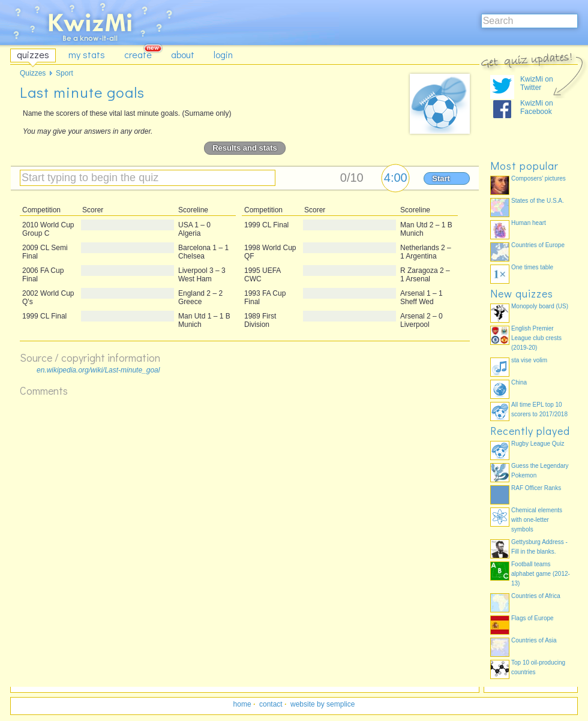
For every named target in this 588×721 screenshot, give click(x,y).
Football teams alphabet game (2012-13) (541, 574)
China (519, 382)
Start (441, 178)
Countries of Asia (534, 640)
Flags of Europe (532, 618)
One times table (532, 267)
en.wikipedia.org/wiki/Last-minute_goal (98, 370)
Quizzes (33, 73)
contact (271, 704)
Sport (64, 73)
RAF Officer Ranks (536, 488)
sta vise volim (529, 360)
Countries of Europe (538, 245)
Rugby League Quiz (538, 444)
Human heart (529, 223)
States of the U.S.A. (538, 201)
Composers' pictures (538, 178)
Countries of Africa (536, 596)
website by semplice (322, 704)
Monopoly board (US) (540, 306)
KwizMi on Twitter (537, 83)
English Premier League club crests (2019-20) (536, 338)
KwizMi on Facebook (537, 107)
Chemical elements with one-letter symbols (537, 520)
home (242, 704)
